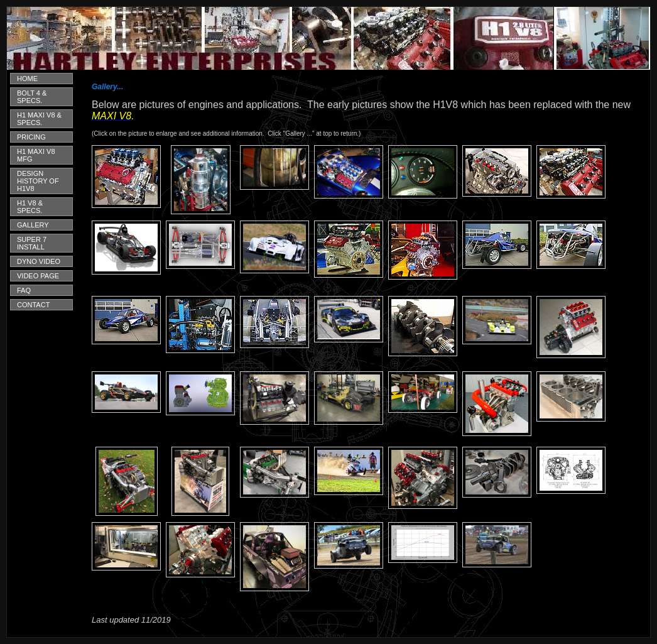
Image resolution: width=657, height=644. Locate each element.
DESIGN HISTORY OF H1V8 (38, 181)
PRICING (31, 137)
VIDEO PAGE (38, 276)
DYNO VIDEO (39, 261)
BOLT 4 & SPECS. (32, 97)
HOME (27, 79)
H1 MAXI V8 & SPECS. (39, 119)
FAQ (24, 290)
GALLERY (33, 225)
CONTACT (33, 305)
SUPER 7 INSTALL (32, 243)
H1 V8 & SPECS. (30, 207)
